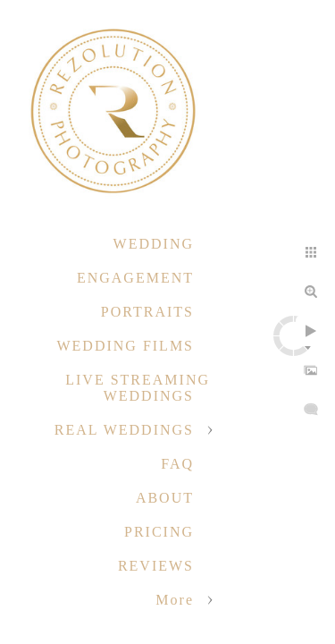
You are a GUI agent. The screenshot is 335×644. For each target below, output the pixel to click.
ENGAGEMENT (135, 278)
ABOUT (165, 498)
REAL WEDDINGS (124, 430)
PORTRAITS (147, 312)
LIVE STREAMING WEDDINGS (138, 388)
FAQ (177, 464)
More (175, 600)
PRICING (159, 532)
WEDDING (154, 244)
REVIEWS (156, 566)
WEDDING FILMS (125, 346)
